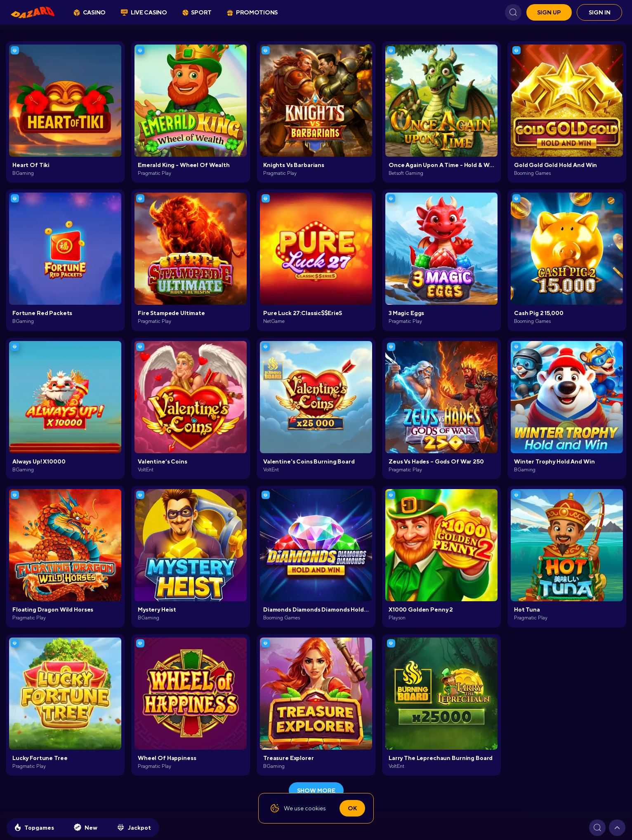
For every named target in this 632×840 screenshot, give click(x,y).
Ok (352, 808)
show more (316, 791)
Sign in (600, 12)
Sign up (549, 12)
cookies (315, 808)
